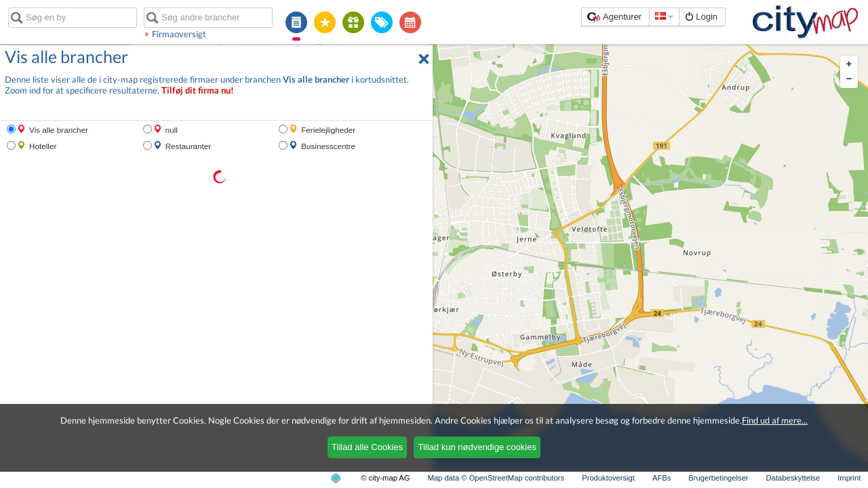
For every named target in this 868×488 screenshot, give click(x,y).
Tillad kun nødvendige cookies (477, 447)
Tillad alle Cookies (367, 447)
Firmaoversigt (179, 34)
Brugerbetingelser (718, 478)
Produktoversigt (608, 478)
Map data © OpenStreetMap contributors (496, 478)
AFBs (662, 478)
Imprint (849, 478)
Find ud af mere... (775, 420)
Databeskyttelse (793, 478)
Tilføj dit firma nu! (198, 90)
